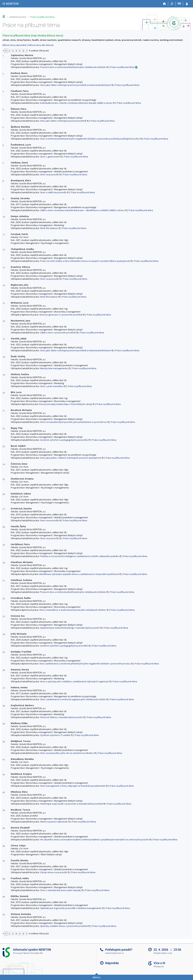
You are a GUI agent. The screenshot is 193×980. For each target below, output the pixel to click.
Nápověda (112, 963)
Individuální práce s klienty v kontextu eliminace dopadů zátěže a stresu (76, 103)
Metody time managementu (54, 368)
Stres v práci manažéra (52, 386)
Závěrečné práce (18, 17)
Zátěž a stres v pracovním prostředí (58, 333)
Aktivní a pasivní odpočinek (54, 822)
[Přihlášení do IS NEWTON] (187, 4)
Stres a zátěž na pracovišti (53, 192)
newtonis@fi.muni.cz (114, 953)
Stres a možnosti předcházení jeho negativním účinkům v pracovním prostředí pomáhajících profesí (90, 139)
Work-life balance (49, 228)
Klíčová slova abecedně (14, 45)
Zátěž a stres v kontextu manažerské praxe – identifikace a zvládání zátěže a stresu (82, 210)
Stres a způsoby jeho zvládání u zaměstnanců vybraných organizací (74, 681)
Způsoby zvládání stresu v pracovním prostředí (64, 926)
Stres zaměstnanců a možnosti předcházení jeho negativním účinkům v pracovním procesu (85, 664)
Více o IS (159, 963)
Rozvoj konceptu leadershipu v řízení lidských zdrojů (66, 404)
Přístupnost (159, 967)
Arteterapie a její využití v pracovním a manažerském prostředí (71, 804)
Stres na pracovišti (49, 174)
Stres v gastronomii (50, 157)
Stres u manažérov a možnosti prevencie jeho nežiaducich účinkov (73, 610)
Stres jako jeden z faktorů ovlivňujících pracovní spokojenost (71, 458)
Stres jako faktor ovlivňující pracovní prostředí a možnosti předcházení (75, 85)
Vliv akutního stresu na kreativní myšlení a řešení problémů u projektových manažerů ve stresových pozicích (94, 840)
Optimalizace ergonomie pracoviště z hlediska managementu (71, 908)
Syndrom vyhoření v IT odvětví (55, 735)
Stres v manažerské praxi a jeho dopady (60, 890)
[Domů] (164, 4)
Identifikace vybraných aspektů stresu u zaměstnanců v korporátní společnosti (79, 574)
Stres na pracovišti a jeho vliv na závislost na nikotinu (67, 753)
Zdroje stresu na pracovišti (54, 872)
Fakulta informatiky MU (33, 953)
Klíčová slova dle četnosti (41, 45)
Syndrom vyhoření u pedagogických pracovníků (64, 440)
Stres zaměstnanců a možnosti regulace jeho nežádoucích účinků (73, 699)
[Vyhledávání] (172, 4)
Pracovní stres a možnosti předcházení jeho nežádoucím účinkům (73, 67)
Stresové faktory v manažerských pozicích (61, 717)
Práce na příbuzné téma (42, 17)
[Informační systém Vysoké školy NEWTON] (11, 4)
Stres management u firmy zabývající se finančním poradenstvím (73, 786)
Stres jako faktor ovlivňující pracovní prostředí (63, 121)
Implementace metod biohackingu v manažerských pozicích (70, 628)
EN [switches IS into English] (179, 3)
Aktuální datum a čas (163, 953)
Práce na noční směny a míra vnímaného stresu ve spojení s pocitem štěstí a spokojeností (85, 261)
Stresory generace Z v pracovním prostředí (61, 315)
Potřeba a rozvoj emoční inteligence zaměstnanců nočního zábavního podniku (79, 556)
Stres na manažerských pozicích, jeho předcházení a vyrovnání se (73, 422)
